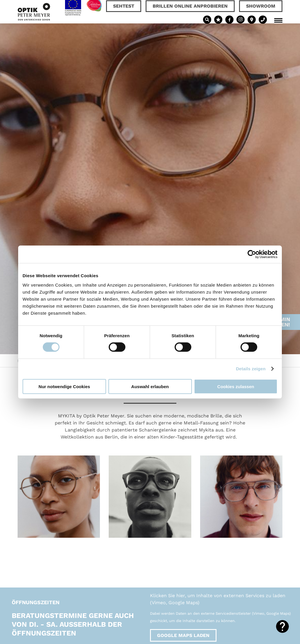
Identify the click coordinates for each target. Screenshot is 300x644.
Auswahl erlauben (150, 386)
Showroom (261, 6)
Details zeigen (251, 369)
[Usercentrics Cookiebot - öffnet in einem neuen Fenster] (252, 254)
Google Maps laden (183, 635)
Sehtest (124, 6)
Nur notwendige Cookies (64, 386)
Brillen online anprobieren (190, 6)
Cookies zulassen (236, 386)
